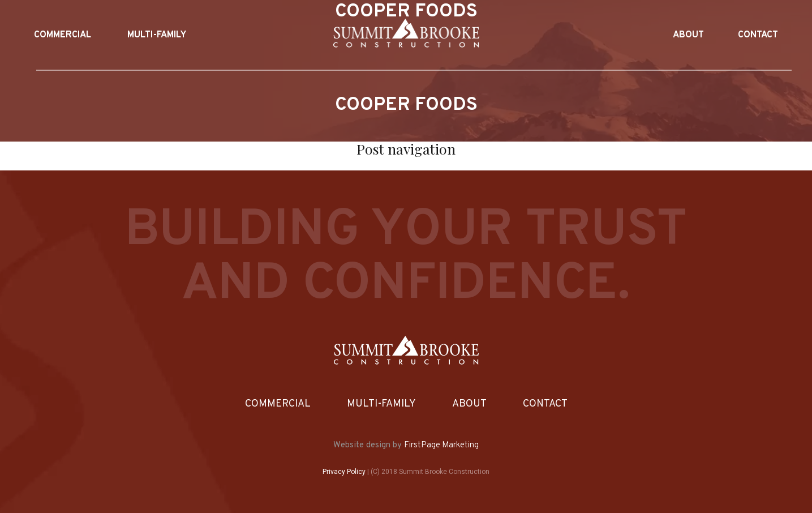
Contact (545, 404)
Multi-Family (381, 404)
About (469, 404)
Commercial (278, 404)
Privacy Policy (344, 472)
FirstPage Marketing (441, 445)
